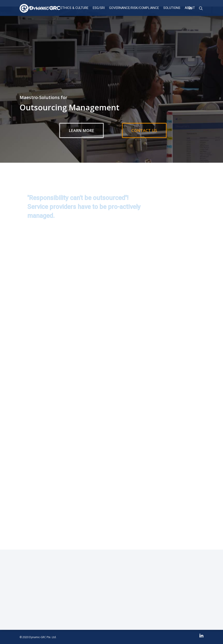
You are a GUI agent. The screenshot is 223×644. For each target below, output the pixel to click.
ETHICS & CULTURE (74, 8)
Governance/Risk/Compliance (134, 8)
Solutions (172, 8)
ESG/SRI (99, 8)
